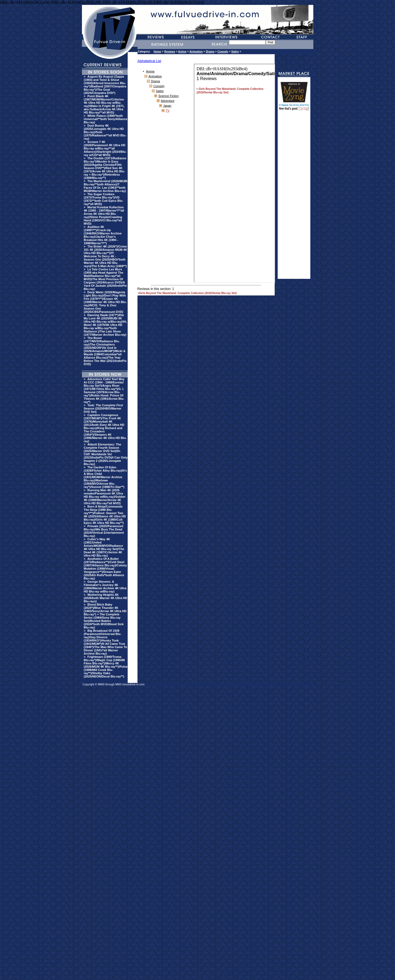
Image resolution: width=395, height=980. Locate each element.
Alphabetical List (149, 61)
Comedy (223, 52)
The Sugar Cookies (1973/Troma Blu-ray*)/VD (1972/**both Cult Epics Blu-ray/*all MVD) (104, 199)
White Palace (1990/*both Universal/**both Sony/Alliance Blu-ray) (106, 119)
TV (168, 111)
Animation (196, 52)
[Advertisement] (294, 197)
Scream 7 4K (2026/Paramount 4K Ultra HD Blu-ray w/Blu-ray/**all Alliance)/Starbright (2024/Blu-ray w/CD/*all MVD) (105, 148)
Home (157, 52)
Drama (210, 52)
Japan (167, 106)
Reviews (170, 52)
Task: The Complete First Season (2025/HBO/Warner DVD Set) (103, 408)
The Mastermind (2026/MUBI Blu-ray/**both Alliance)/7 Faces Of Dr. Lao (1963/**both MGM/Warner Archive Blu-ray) (106, 186)
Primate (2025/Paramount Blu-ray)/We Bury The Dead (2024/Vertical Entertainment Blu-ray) (104, 531)
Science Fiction (169, 96)
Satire (235, 52)
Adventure (168, 101)
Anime (182, 52)
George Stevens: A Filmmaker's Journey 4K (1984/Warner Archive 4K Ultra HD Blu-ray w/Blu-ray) (105, 587)
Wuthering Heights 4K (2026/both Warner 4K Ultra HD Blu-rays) (106, 598)
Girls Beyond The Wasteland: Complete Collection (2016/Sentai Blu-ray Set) (188, 293)
